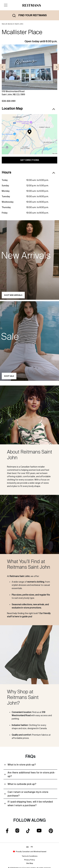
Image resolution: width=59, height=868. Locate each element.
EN (27, 847)
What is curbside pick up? (22, 784)
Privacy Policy (29, 860)
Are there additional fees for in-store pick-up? (31, 774)
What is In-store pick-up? (22, 765)
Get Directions (30, 160)
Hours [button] (28, 172)
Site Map (30, 863)
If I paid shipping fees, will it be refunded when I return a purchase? (30, 803)
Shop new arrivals (13, 295)
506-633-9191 (9, 101)
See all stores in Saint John (13, 24)
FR (32, 847)
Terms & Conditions (30, 856)
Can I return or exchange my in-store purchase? (28, 794)
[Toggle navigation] (6, 5)
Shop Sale (9, 376)
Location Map (28, 108)
